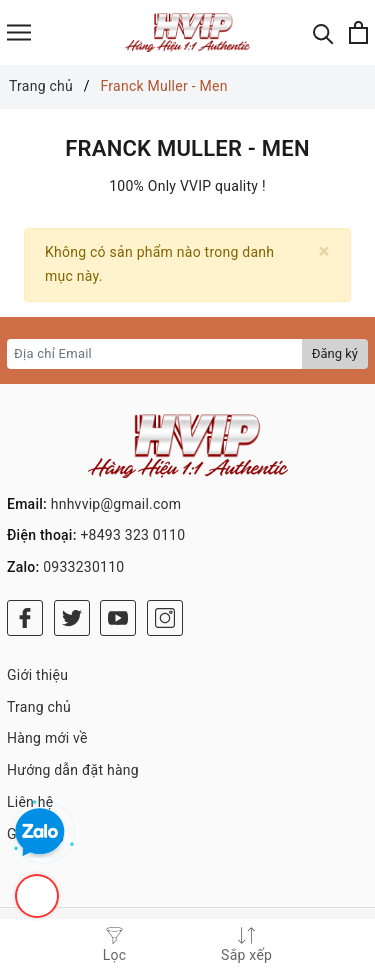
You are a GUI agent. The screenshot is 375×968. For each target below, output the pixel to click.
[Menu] (19, 32)
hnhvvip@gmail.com (116, 504)
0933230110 (83, 567)
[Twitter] (72, 618)
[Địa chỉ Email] (155, 354)
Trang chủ (39, 707)
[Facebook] (25, 618)
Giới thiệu (37, 675)
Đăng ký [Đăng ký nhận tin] (335, 353)
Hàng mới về (47, 738)
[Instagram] (165, 618)
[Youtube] (118, 618)
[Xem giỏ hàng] (358, 32)
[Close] (324, 251)
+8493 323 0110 (132, 535)
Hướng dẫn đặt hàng (73, 770)
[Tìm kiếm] (323, 32)
